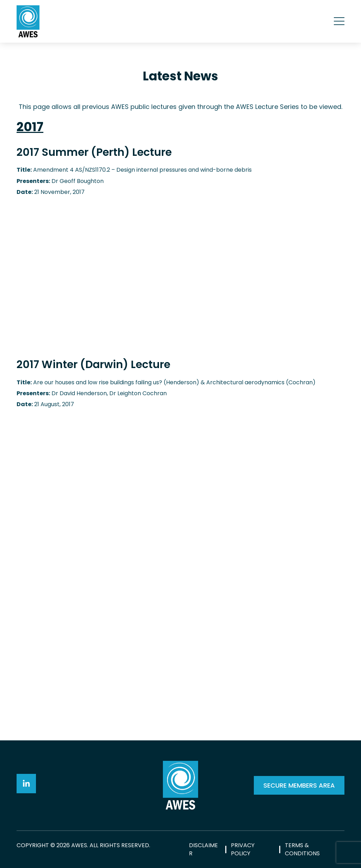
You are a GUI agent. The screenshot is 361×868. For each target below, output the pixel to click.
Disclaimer (203, 849)
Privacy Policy (243, 849)
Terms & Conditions (302, 849)
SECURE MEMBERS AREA (299, 785)
